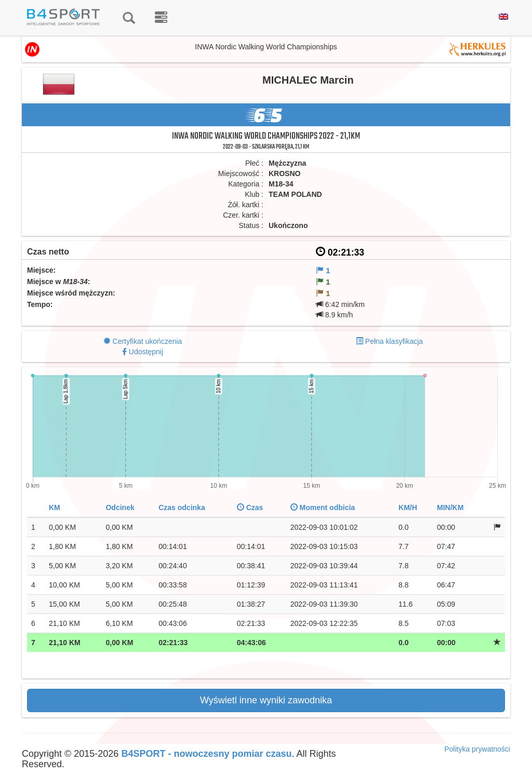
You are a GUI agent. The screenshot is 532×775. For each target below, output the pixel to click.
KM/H (408, 507)
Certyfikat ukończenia (148, 341)
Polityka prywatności (477, 749)
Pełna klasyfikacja (394, 341)
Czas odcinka (182, 507)
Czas (250, 507)
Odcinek (120, 507)
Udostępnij (146, 352)
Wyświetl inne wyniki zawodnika (266, 700)
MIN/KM (450, 507)
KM (55, 507)
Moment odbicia (323, 507)
